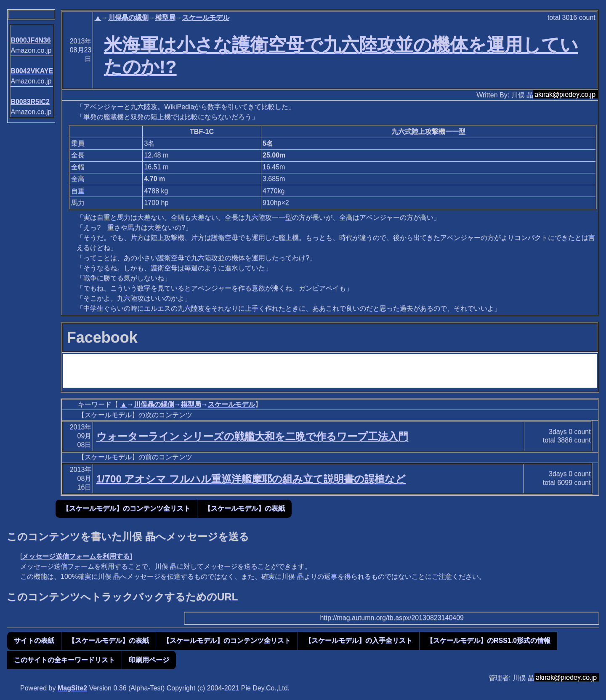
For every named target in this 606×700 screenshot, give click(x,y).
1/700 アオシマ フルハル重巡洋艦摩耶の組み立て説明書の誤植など (251, 479)
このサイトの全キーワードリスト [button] (64, 660)
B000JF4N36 (31, 40)
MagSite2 (72, 688)
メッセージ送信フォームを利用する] (77, 556)
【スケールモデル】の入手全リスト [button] (359, 640)
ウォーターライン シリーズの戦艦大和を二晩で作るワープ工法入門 (252, 436)
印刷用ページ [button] (149, 660)
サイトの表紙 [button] (34, 640)
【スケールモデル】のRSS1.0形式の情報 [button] (488, 640)
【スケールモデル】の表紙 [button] (245, 508)
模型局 (165, 17)
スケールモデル (206, 17)
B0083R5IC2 (30, 102)
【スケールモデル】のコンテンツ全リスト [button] (126, 508)
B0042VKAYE (32, 71)
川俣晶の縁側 (128, 17)
